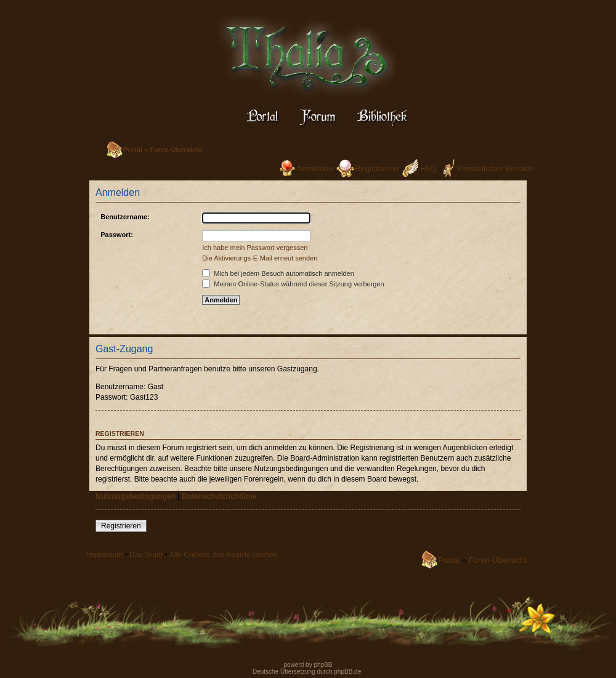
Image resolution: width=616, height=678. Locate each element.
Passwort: (117, 235)
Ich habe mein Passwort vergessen (255, 248)
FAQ (428, 168)
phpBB (322, 665)
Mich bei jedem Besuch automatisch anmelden (278, 273)
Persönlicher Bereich (495, 168)
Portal (133, 150)
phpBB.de (347, 672)
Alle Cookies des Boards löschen (223, 555)
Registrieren (377, 168)
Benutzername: (125, 217)
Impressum (104, 555)
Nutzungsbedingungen (136, 496)
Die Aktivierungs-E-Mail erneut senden (260, 258)
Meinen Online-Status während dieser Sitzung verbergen (293, 284)
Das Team (146, 555)
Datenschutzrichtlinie (219, 496)
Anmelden (314, 168)
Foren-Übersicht (176, 150)
